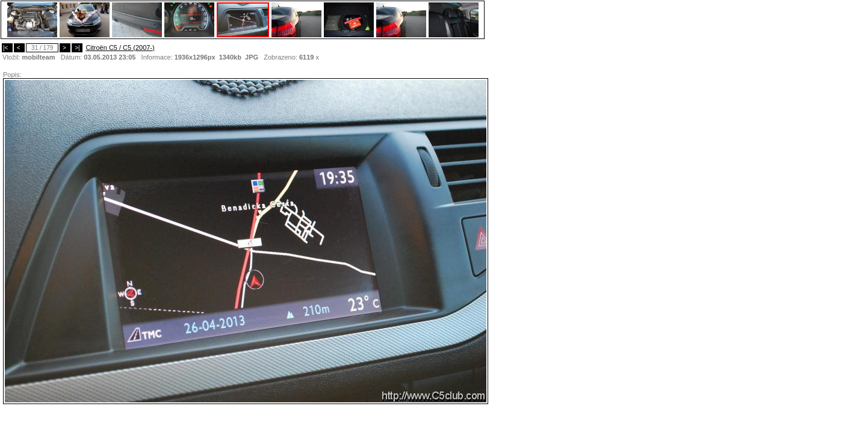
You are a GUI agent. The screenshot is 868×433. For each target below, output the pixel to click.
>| (77, 48)
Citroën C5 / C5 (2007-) (120, 48)
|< (7, 48)
